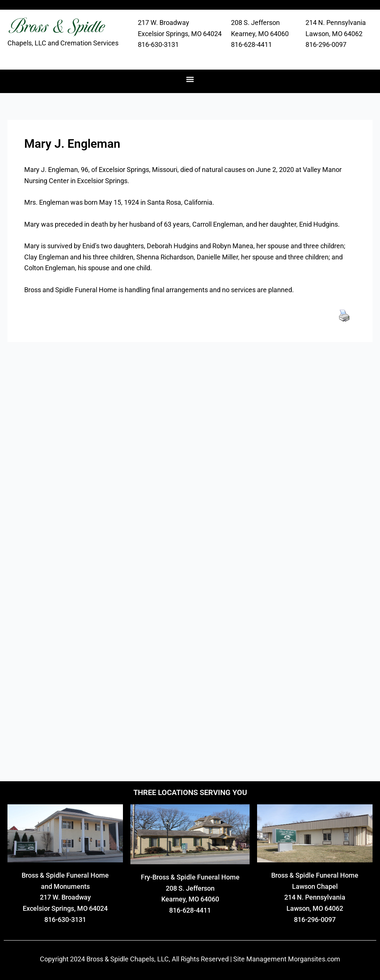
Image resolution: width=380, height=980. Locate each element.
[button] (190, 79)
